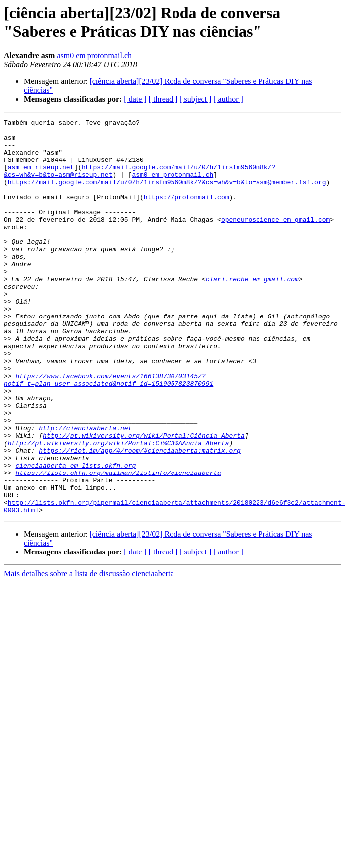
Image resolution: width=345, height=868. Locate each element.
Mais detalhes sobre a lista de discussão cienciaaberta (89, 653)
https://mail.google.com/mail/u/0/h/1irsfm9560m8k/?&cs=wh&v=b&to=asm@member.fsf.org (167, 195)
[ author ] (228, 99)
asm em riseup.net (41, 177)
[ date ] (135, 99)
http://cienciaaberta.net (85, 490)
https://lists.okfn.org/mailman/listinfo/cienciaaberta (118, 544)
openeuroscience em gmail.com (275, 240)
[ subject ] (195, 99)
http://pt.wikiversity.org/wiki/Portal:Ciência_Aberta (144, 499)
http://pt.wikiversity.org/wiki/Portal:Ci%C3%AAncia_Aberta (119, 508)
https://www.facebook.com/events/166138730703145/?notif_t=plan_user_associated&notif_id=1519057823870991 (109, 432)
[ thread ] (163, 99)
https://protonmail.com (186, 213)
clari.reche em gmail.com (252, 312)
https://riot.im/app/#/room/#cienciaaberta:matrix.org (140, 517)
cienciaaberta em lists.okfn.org (76, 535)
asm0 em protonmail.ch (94, 55)
